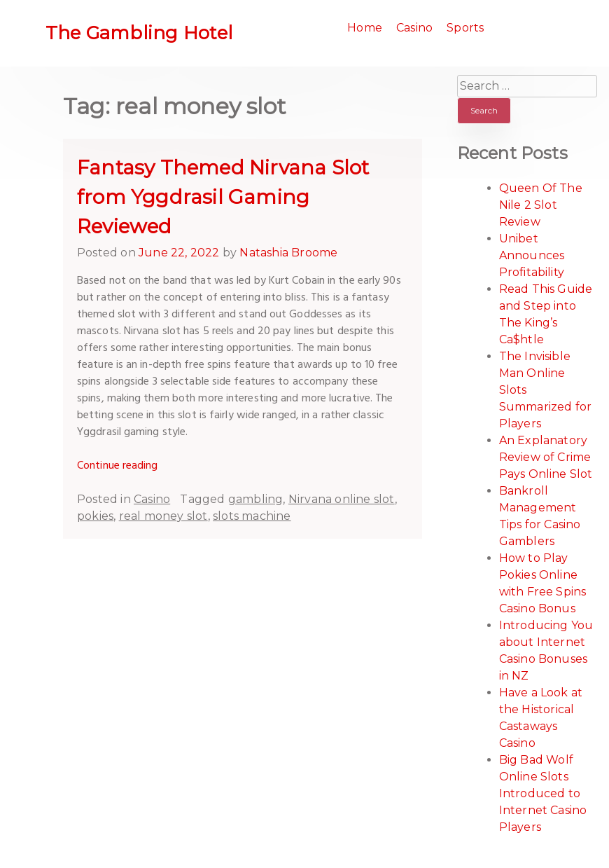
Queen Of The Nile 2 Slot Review (541, 205)
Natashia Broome (288, 253)
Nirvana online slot (342, 499)
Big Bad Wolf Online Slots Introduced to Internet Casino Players (543, 793)
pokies (95, 516)
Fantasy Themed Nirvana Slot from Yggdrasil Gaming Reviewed (223, 197)
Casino (414, 28)
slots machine (252, 516)
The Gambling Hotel (139, 33)
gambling (256, 499)
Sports (465, 28)
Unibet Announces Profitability (532, 255)
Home (365, 28)
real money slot (163, 516)
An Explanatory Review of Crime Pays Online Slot (546, 457)
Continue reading (118, 466)
